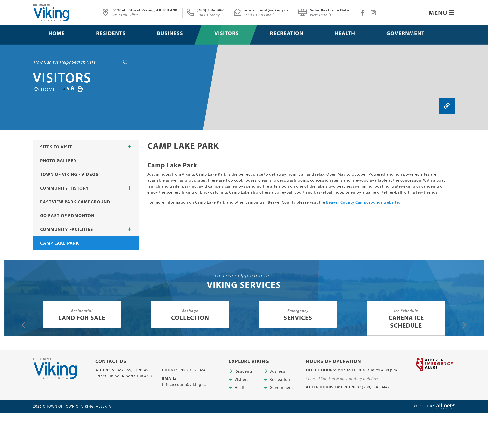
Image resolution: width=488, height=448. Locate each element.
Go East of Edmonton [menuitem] (67, 216)
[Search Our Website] (83, 62)
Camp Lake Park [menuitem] (60, 243)
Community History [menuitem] (65, 188)
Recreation (280, 379)
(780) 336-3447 (376, 387)
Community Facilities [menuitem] (67, 229)
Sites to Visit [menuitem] (56, 147)
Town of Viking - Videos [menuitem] (69, 174)
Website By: (434, 406)
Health (241, 387)
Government (281, 387)
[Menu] (442, 13)
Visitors (62, 77)
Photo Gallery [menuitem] (59, 161)
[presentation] (24, 325)
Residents (244, 371)
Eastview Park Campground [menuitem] (75, 202)
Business (278, 371)
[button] (130, 147)
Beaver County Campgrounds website (363, 202)
